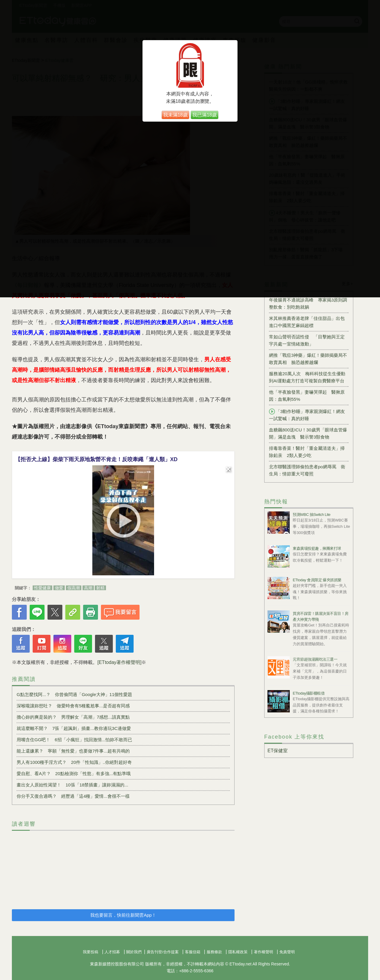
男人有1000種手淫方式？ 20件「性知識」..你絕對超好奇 (74, 762)
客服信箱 (193, 952)
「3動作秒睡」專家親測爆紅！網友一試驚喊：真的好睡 (307, 415)
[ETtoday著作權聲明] (119, 662)
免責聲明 (287, 952)
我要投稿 (91, 952)
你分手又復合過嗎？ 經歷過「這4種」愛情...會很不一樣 (73, 796)
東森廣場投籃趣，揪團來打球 (317, 548)
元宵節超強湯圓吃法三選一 (315, 659)
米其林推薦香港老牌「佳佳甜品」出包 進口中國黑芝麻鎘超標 (309, 322)
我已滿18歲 (205, 115)
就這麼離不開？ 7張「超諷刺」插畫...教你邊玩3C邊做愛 (74, 728)
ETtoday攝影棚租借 (309, 693)
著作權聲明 (263, 952)
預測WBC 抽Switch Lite (312, 515)
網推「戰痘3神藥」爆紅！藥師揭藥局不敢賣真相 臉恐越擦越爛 (308, 359)
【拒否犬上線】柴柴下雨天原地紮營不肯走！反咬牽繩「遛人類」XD (96, 459)
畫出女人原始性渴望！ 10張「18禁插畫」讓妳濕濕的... (72, 785)
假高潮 (74, 588)
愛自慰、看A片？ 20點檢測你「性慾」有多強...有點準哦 (74, 774)
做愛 (59, 588)
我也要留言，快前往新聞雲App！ (123, 915)
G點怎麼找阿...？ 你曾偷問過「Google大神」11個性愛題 (74, 694)
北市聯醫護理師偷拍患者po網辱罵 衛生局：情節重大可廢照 (307, 470)
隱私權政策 (238, 952)
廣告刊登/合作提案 (163, 952)
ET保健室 (278, 751)
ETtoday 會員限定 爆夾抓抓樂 (317, 580)
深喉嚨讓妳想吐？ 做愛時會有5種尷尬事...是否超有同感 (73, 706)
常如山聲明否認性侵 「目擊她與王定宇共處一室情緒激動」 (307, 340)
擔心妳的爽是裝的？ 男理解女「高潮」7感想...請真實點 (73, 717)
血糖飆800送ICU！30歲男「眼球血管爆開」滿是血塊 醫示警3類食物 (308, 433)
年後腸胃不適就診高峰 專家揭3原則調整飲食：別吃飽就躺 (308, 303)
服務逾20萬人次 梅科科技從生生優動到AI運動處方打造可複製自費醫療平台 (307, 377)
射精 (100, 588)
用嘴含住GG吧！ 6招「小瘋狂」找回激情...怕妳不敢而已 (74, 740)
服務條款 (214, 952)
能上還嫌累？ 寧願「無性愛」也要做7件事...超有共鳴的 (73, 751)
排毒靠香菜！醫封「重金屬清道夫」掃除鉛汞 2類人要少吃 (307, 452)
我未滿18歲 (175, 115)
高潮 (88, 588)
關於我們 (134, 952)
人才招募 (112, 952)
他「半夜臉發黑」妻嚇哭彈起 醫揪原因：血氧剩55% (307, 396)
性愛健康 (42, 588)
